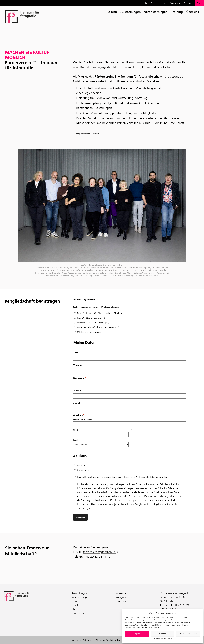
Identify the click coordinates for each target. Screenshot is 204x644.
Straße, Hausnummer (82, 420)
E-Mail (77, 404)
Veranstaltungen (148, 88)
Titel (76, 353)
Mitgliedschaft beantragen (89, 134)
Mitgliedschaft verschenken (89, 333)
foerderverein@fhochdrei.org (102, 552)
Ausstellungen (122, 88)
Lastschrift (82, 466)
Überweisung (83, 471)
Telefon (77, 391)
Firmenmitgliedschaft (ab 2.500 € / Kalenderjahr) (98, 328)
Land (75, 441)
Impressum (168, 638)
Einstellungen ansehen (188, 634)
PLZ (132, 431)
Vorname (79, 366)
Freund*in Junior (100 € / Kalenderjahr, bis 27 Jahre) (99, 314)
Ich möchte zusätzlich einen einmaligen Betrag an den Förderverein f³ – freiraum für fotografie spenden (122, 478)
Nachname (79, 379)
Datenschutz (159, 638)
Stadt (76, 431)
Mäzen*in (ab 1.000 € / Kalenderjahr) (93, 323)
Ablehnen (163, 634)
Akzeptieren (137, 634)
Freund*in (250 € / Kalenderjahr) (91, 318)
